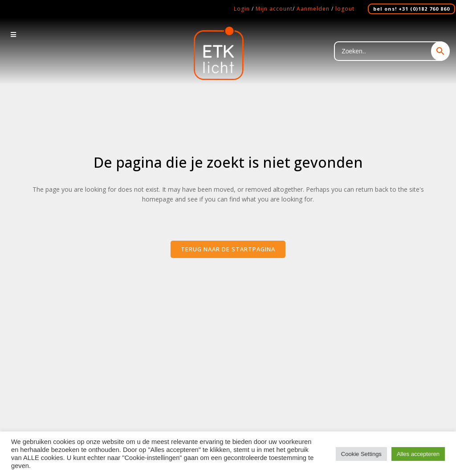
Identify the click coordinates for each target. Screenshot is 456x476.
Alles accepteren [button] (418, 454)
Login (242, 9)
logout (345, 9)
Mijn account (274, 9)
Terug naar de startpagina (228, 249)
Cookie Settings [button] (361, 454)
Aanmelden (313, 9)
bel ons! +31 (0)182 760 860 (411, 9)
